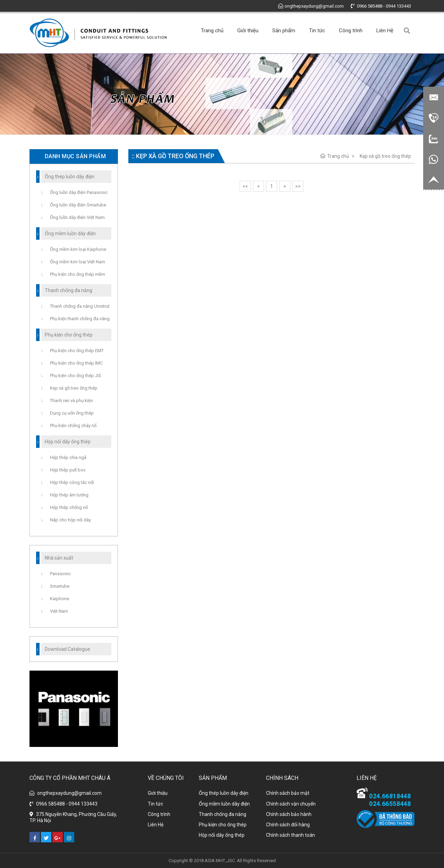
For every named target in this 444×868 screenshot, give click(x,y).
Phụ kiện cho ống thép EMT (77, 351)
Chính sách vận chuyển (291, 804)
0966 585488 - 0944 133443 (381, 6)
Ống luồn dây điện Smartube (78, 205)
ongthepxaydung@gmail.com (311, 6)
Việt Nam (59, 611)
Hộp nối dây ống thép (222, 835)
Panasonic (60, 574)
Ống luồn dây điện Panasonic (79, 192)
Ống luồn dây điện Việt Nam (77, 217)
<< (245, 186)
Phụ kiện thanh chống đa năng (80, 319)
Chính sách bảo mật (288, 793)
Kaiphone (59, 599)
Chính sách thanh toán (291, 835)
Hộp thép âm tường (69, 495)
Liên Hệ (385, 31)
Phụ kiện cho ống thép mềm (78, 274)
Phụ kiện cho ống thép (223, 825)
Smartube (60, 586)
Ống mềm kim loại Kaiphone (78, 249)
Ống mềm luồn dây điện (224, 804)
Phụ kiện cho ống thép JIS (76, 376)
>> (298, 186)
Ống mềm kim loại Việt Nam (78, 262)
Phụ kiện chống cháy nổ (73, 426)
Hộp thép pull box (68, 470)
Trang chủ (212, 31)
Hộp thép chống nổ (69, 507)
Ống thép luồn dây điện (224, 793)
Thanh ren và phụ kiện (71, 401)
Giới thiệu (248, 31)
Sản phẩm (284, 31)
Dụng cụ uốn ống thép (72, 413)
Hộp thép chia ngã (68, 457)
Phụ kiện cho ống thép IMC (76, 363)
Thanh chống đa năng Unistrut (80, 306)
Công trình (351, 31)
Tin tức (317, 31)
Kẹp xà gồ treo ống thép (385, 156)
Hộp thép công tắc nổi (72, 482)
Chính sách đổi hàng (288, 825)
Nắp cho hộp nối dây (70, 520)
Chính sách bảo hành (289, 814)
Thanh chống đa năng (223, 814)
